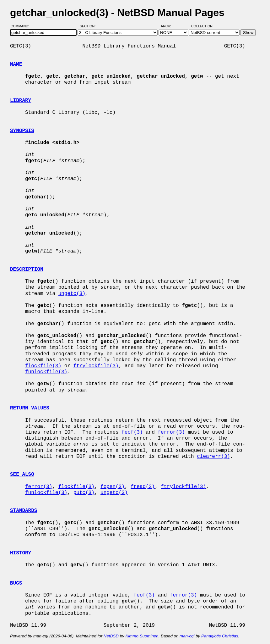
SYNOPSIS (22, 131)
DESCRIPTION (27, 269)
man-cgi (187, 636)
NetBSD (111, 636)
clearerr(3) (213, 457)
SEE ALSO (22, 475)
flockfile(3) (43, 366)
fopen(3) (113, 487)
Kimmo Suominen (142, 636)
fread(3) (143, 487)
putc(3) (84, 493)
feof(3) (132, 432)
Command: (22, 26)
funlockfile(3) (46, 372)
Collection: (202, 26)
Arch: (169, 26)
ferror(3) (171, 432)
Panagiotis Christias (220, 636)
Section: (89, 26)
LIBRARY (21, 101)
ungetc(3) (72, 294)
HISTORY (21, 553)
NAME (16, 64)
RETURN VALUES (30, 408)
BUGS (16, 583)
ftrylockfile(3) (96, 366)
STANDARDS (24, 511)
